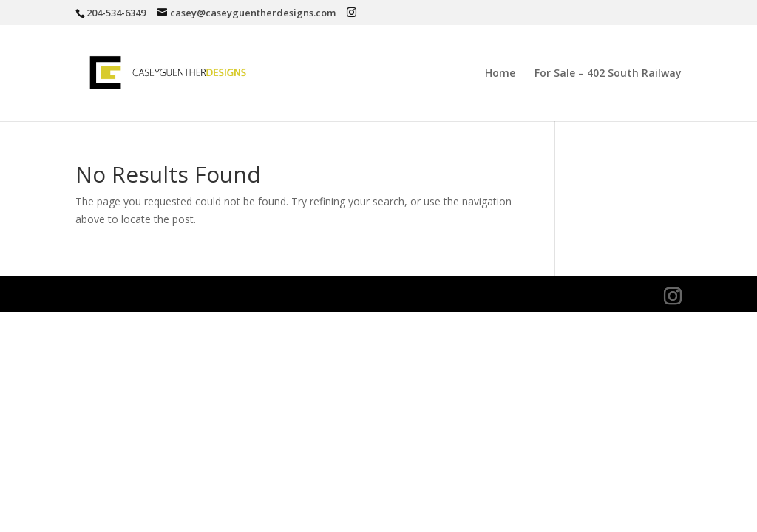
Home (500, 74)
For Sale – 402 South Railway (608, 74)
